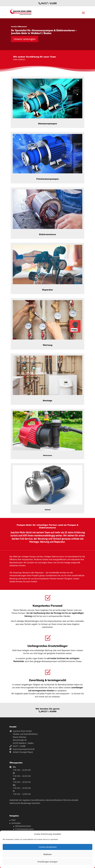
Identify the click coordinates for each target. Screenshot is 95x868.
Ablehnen (47, 854)
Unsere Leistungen (25, 39)
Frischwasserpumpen (24, 829)
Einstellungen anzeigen (47, 862)
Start (13, 820)
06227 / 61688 (49, 3)
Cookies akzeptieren (48, 847)
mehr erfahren (19, 59)
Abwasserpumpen (23, 826)
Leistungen (16, 823)
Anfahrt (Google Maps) (23, 752)
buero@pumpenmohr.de (24, 749)
